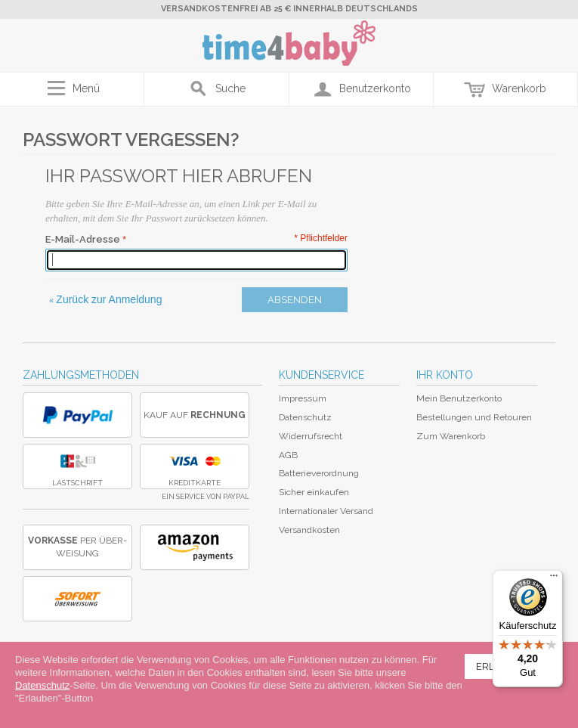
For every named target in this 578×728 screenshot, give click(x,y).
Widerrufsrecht (311, 436)
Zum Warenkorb (451, 436)
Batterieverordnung (319, 473)
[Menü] (554, 579)
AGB (288, 455)
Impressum (303, 398)
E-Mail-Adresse (83, 239)
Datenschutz (305, 417)
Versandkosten (309, 530)
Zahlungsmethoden (81, 375)
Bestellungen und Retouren (474, 417)
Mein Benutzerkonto (459, 398)
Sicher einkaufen (314, 492)
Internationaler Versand (326, 511)
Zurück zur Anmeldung (105, 299)
